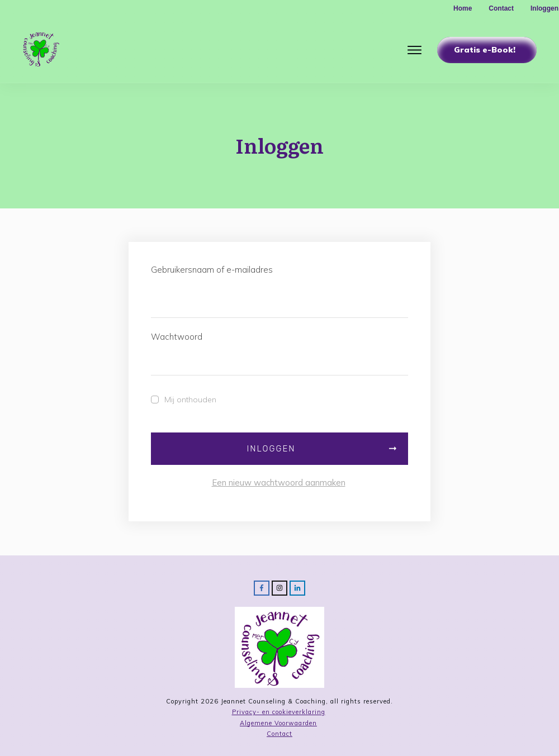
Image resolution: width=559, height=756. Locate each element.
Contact (279, 734)
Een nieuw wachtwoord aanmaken (279, 482)
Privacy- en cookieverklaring (279, 712)
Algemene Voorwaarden (278, 723)
